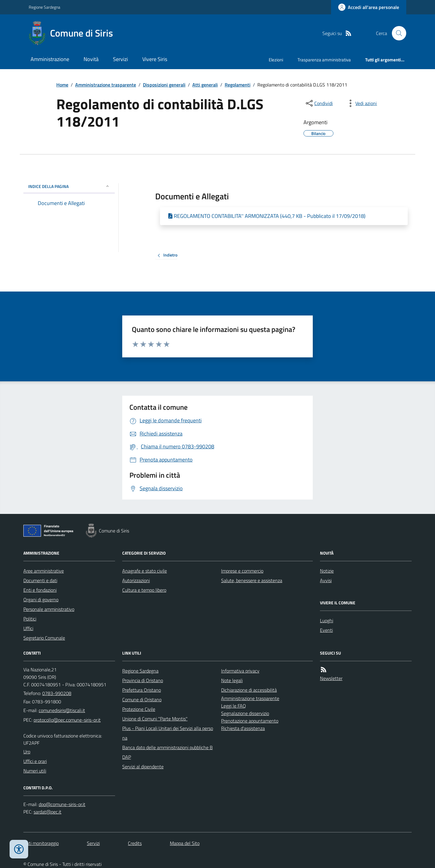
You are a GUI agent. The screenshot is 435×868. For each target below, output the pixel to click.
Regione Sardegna (44, 7)
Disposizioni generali (164, 85)
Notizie (327, 571)
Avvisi (326, 580)
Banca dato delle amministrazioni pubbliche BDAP (167, 752)
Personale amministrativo (49, 609)
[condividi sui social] (319, 103)
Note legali (232, 680)
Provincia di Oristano (143, 680)
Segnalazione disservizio (245, 713)
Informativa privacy (240, 671)
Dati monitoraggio (41, 843)
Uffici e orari (35, 761)
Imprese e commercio (242, 571)
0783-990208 (57, 693)
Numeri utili (35, 771)
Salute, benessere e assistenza (252, 580)
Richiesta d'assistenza (243, 728)
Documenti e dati (40, 580)
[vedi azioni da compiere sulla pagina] (361, 103)
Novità (91, 59)
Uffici (28, 628)
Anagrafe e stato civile (145, 571)
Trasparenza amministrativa (324, 60)
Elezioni (276, 60)
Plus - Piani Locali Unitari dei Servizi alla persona (168, 733)
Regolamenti (238, 85)
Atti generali (205, 85)
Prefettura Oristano (142, 690)
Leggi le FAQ (234, 706)
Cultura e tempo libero (144, 590)
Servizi (120, 59)
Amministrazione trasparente (106, 85)
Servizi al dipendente (143, 767)
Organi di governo (41, 600)
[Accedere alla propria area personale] (369, 7)
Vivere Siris (155, 59)
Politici (30, 619)
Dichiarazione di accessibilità (249, 690)
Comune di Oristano (142, 699)
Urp (27, 752)
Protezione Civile (139, 709)
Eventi (326, 630)
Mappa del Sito (185, 843)
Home (62, 85)
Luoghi (327, 620)
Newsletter (331, 678)
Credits (135, 843)
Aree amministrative (44, 571)
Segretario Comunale (44, 638)
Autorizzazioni (136, 580)
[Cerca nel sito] (397, 33)
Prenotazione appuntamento (250, 721)
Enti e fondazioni (40, 590)
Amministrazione (50, 59)
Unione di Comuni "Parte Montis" (155, 719)
